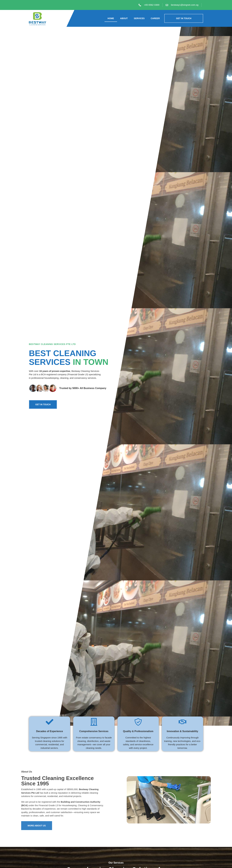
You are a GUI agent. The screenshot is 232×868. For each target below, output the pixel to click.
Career (155, 18)
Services (139, 18)
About (124, 18)
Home (111, 18)
